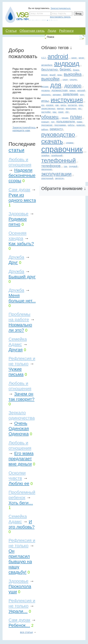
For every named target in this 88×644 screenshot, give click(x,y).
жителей (81, 90)
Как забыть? (21, 244)
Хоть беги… (21, 503)
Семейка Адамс (18, 342)
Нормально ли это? (20, 327)
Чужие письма (16, 372)
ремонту (56, 129)
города (73, 79)
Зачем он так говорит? (21, 396)
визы (60, 75)
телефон (45, 155)
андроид (67, 64)
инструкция (67, 100)
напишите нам (21, 130)
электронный (47, 178)
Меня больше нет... (22, 298)
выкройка (73, 74)
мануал (60, 108)
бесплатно (49, 69)
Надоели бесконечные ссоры (22, 175)
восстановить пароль (60, 17)
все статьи (26, 632)
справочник (62, 149)
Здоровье (18, 214)
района (44, 129)
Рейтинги (66, 31)
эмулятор (59, 178)
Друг (13, 262)
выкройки (50, 79)
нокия (61, 112)
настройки (46, 112)
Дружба (16, 257)
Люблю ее (19, 483)
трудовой (73, 166)
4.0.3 (43, 58)
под (53, 122)
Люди (52, 31)
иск (43, 105)
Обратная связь (32, 31)
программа (60, 125)
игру (82, 95)
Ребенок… (19, 625)
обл (67, 112)
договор (73, 86)
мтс (80, 108)
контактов (72, 105)
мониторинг (71, 108)
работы (71, 125)
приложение (47, 125)
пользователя (65, 121)
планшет (45, 122)
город (65, 80)
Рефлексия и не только (22, 361)
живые (72, 90)
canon (74, 58)
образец (50, 117)
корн (81, 105)
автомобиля (47, 65)
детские (45, 87)
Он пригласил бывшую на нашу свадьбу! (20, 561)
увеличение (47, 169)
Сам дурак (19, 190)
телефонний (57, 155)
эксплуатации (56, 174)
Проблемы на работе (19, 317)
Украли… (18, 611)
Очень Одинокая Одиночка (19, 428)
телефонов (51, 166)
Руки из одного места (22, 197)
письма (65, 118)
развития (81, 125)
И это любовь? (21, 524)
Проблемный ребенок (22, 495)
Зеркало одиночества (22, 415)
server (81, 58)
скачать (52, 141)
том (65, 166)
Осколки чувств (17, 475)
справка (70, 143)
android (58, 56)
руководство (58, 134)
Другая (16, 350)
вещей (52, 75)
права (79, 122)
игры (45, 101)
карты (63, 105)
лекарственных (48, 108)
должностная (59, 90)
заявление (70, 94)
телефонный (59, 160)
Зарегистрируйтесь (24, 127)
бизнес (65, 69)
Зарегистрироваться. (61, 8)
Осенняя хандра (17, 236)
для (56, 85)
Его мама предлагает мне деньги (21, 459)
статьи (16, 150)
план (76, 117)
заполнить (46, 95)
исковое (50, 105)
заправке (57, 95)
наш (54, 112)
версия (44, 75)
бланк (76, 70)
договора (45, 90)
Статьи (11, 31)
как (57, 105)
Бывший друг (22, 277)
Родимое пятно (18, 222)
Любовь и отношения (20, 162)
